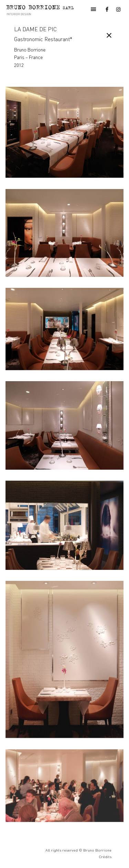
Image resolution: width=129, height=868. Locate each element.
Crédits (105, 857)
